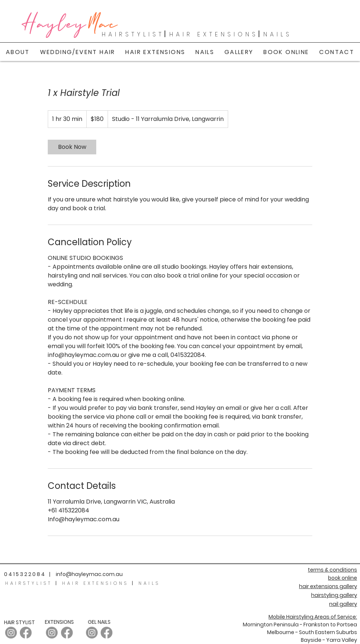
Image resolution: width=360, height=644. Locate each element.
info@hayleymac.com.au (89, 574)
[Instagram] (52, 633)
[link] (72, 147)
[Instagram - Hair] (11, 633)
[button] (239, 52)
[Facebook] (26, 633)
